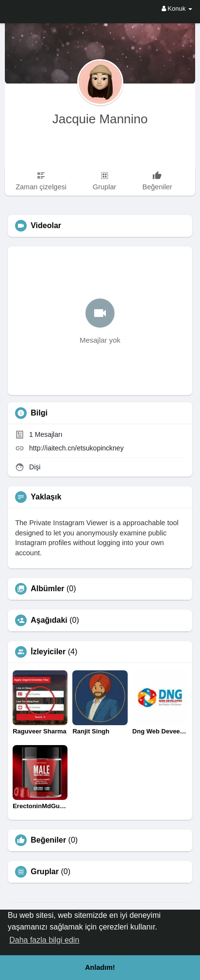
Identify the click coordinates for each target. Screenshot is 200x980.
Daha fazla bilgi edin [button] (44, 940)
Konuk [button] (177, 8)
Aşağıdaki (49, 620)
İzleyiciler (48, 652)
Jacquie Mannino (100, 119)
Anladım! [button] (100, 967)
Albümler (47, 589)
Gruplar (45, 872)
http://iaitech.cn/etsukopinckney (76, 448)
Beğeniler (48, 840)
